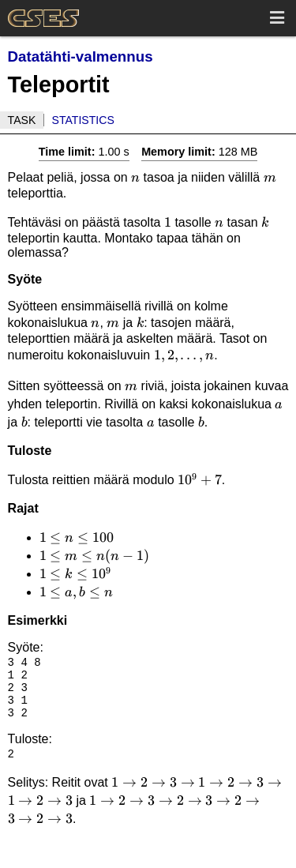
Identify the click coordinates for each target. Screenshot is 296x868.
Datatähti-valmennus (81, 56)
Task (22, 120)
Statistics (83, 120)
